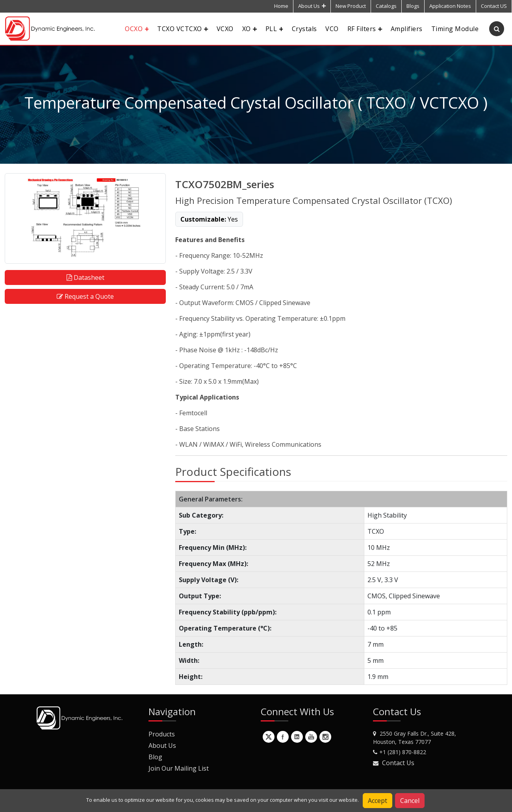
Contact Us (398, 763)
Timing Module (455, 29)
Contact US (494, 6)
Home (281, 6)
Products (162, 734)
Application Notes (450, 6)
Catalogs (386, 6)
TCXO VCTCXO (182, 29)
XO (250, 29)
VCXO (225, 29)
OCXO (137, 29)
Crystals (304, 29)
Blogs (413, 6)
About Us (312, 6)
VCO (332, 29)
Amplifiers (407, 29)
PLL (274, 29)
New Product (351, 6)
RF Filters (365, 29)
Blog (155, 757)
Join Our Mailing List (179, 768)
